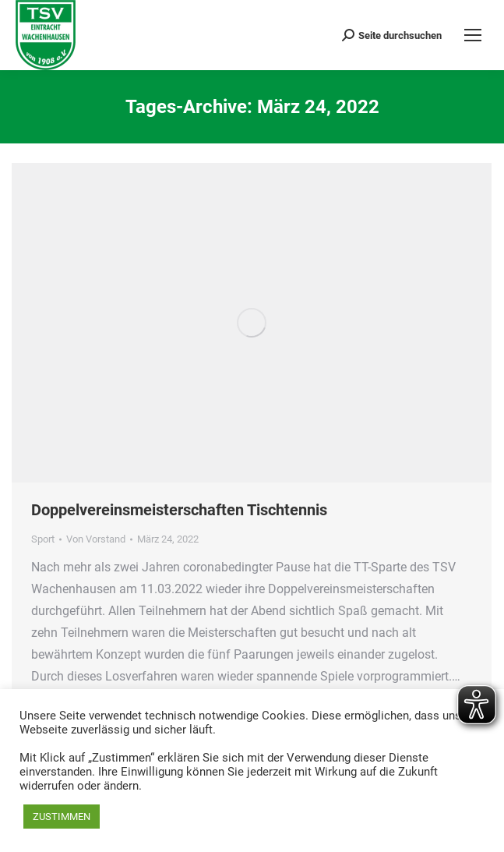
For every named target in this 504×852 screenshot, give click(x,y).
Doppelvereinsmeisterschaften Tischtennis (179, 510)
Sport (43, 539)
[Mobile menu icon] (473, 35)
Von (96, 539)
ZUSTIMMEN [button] (62, 817)
